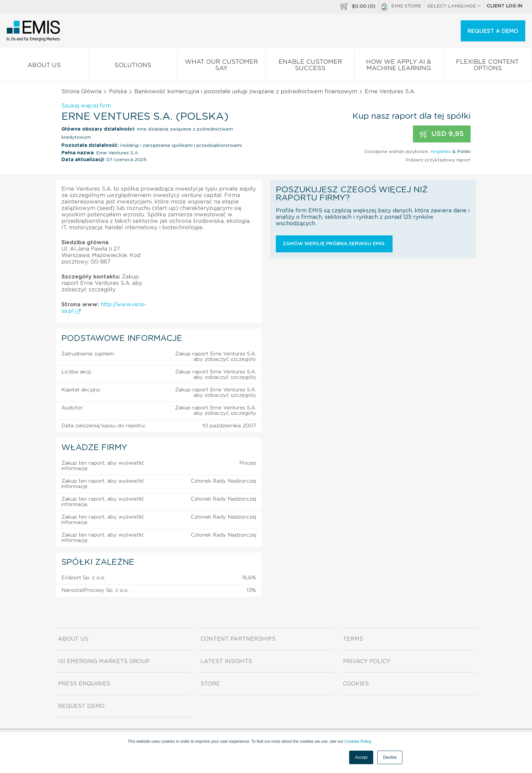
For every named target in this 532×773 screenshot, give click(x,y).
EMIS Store (401, 7)
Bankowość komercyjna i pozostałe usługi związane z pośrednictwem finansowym (246, 92)
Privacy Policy (367, 661)
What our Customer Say (222, 66)
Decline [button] (390, 757)
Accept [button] (361, 757)
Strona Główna (81, 92)
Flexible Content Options (488, 66)
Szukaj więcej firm (86, 106)
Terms (353, 639)
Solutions (133, 67)
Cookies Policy (358, 741)
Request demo (81, 706)
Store (210, 684)
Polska (118, 92)
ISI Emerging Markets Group (104, 661)
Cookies (356, 684)
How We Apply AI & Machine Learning (399, 66)
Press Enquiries (84, 684)
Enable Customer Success (310, 66)
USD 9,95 (442, 134)
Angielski (441, 152)
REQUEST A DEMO (493, 31)
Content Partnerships (238, 639)
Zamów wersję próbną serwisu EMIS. (334, 244)
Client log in (505, 6)
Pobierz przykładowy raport (438, 160)
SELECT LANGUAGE (454, 6)
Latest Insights (226, 661)
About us (44, 67)
